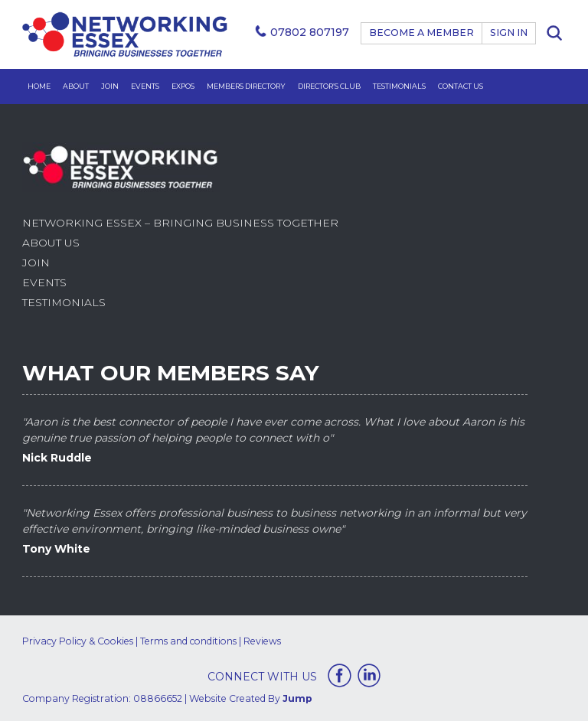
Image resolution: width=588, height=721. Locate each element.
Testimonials (399, 86)
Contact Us (461, 86)
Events (145, 86)
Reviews (262, 641)
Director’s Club (329, 86)
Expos (183, 86)
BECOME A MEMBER (421, 33)
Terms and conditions (188, 641)
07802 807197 (310, 32)
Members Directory (246, 86)
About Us (51, 243)
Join (110, 86)
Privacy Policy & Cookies (78, 641)
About (76, 86)
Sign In (509, 33)
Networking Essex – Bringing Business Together (180, 223)
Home (39, 86)
